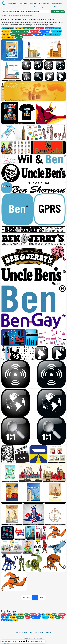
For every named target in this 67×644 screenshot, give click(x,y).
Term (31, 632)
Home (4, 16)
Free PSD (54, 7)
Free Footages (44, 3)
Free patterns (44, 7)
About (42, 632)
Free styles (33, 7)
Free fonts (33, 3)
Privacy (36, 632)
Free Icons (11, 7)
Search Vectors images (11, 12)
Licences (25, 632)
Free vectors (12, 3)
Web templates (57, 3)
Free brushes (22, 7)
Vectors (10, 16)
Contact (48, 632)
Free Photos (23, 3)
